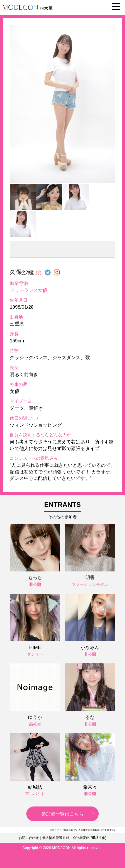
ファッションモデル (90, 584)
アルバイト (35, 794)
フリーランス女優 (28, 290)
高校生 (35, 724)
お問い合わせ (29, 838)
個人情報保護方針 (56, 838)
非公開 (35, 584)
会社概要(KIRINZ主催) (89, 838)
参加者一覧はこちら (62, 814)
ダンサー (35, 654)
